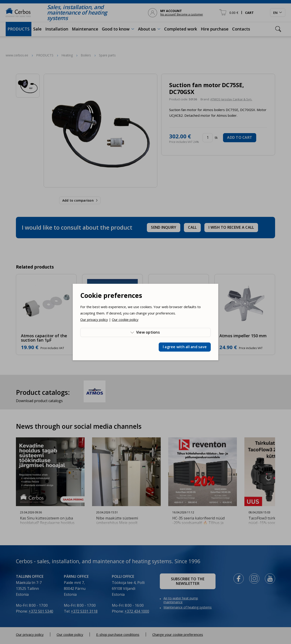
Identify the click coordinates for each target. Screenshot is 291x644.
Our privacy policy (94, 319)
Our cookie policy (125, 319)
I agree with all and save (185, 347)
